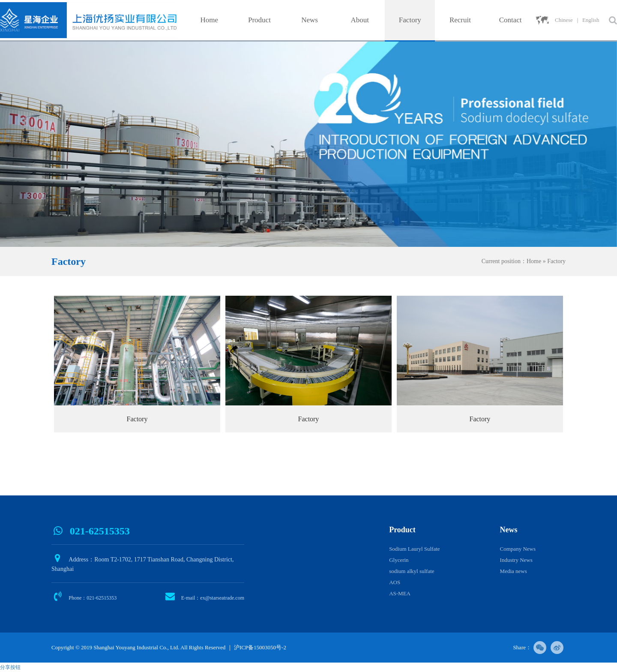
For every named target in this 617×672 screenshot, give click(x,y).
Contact (511, 20)
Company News (518, 549)
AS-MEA (400, 593)
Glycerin (399, 560)
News (310, 20)
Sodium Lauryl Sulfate (414, 549)
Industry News (516, 560)
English (591, 20)
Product (259, 20)
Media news (514, 571)
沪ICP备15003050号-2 (260, 647)
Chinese (564, 20)
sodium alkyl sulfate (412, 571)
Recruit (460, 20)
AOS (395, 582)
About (360, 20)
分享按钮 (10, 667)
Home (210, 20)
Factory (410, 20)
